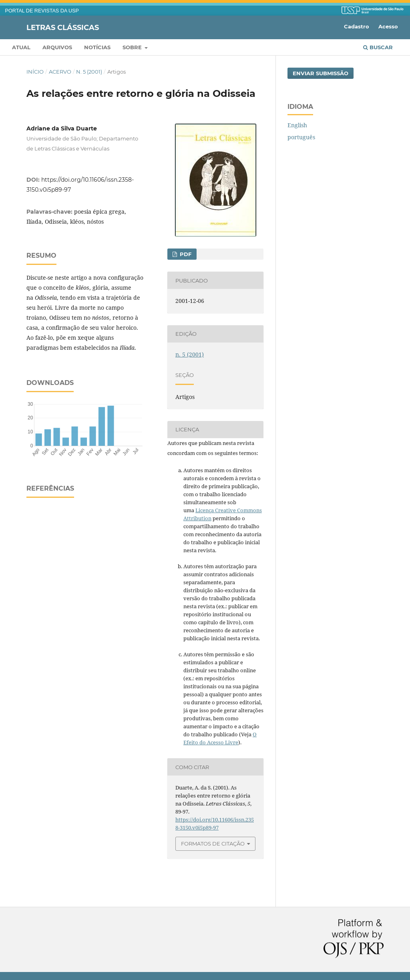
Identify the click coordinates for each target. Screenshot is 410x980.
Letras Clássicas (63, 27)
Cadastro (357, 26)
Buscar (378, 47)
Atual (21, 47)
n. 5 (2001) (89, 72)
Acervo (60, 72)
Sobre (133, 47)
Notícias (97, 47)
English (297, 125)
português (301, 137)
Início (35, 72)
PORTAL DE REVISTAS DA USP (42, 11)
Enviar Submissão (321, 73)
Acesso (388, 26)
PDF (185, 254)
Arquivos (57, 47)
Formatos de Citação (213, 844)
